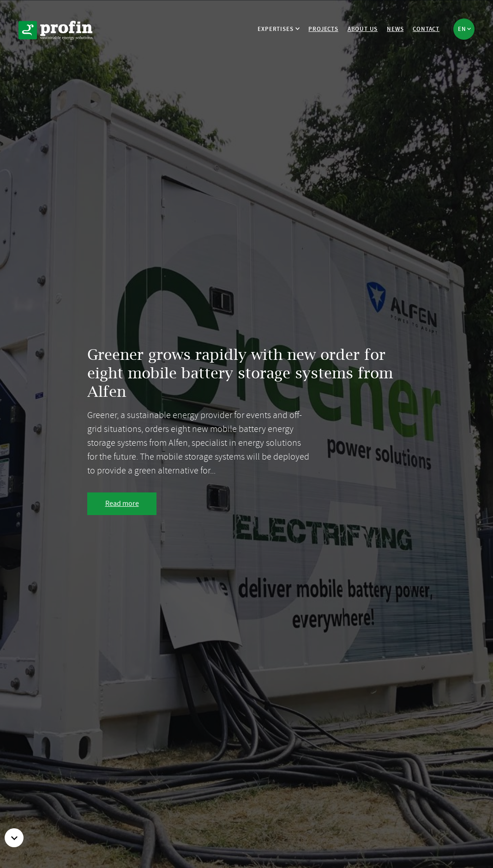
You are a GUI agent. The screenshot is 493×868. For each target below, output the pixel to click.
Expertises (275, 29)
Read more (122, 504)
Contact (426, 29)
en (463, 29)
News (395, 29)
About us (363, 29)
